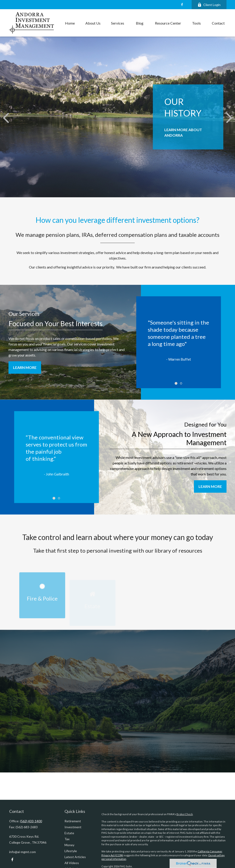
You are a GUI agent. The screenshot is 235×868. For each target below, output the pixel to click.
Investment (73, 827)
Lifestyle (71, 851)
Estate (69, 833)
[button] (70, 23)
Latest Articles (75, 857)
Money (69, 845)
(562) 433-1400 (31, 821)
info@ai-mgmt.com (22, 852)
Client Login (209, 5)
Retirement (73, 821)
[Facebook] (182, 5)
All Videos (72, 863)
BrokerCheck (185, 814)
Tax (67, 839)
